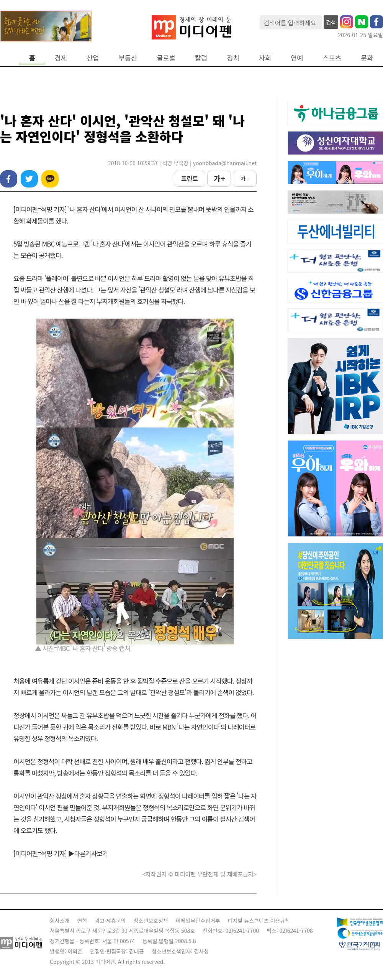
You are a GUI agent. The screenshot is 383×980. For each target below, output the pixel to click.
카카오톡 (50, 179)
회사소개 (60, 921)
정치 (233, 58)
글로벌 (166, 58)
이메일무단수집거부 (198, 921)
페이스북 (9, 179)
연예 (297, 58)
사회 (265, 58)
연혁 (82, 921)
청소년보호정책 (151, 921)
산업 (93, 58)
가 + (219, 178)
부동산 (128, 58)
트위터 (29, 179)
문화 (367, 58)
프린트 (190, 178)
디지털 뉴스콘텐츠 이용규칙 (259, 921)
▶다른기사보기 (88, 853)
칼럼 (201, 58)
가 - (245, 178)
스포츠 (332, 58)
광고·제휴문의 (110, 921)
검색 (331, 22)
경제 (61, 58)
